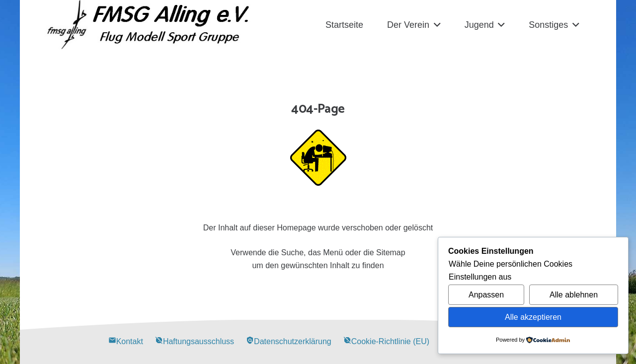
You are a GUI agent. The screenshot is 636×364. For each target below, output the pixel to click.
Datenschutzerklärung (289, 341)
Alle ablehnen (574, 295)
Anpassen (486, 295)
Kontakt (126, 341)
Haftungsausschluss (195, 341)
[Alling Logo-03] (148, 25)
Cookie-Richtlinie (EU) (386, 341)
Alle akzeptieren (533, 317)
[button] (435, 25)
